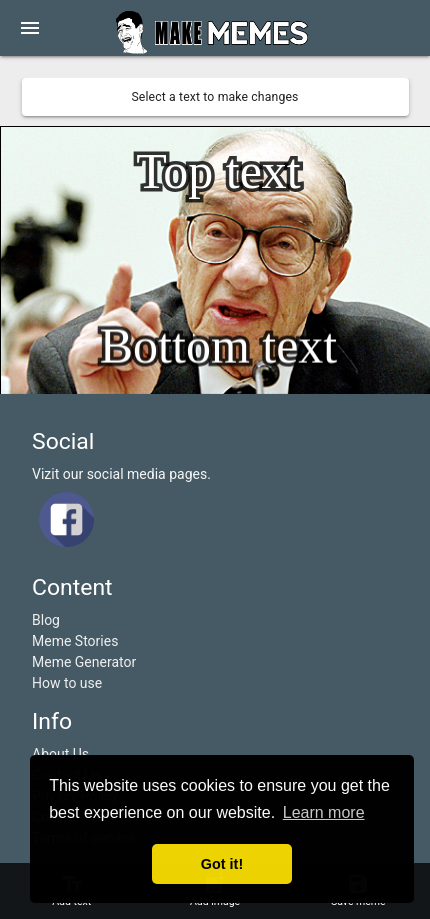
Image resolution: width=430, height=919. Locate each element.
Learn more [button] (324, 812)
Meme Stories (75, 641)
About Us (60, 754)
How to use (67, 683)
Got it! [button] (222, 864)
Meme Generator (84, 662)
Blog (46, 620)
